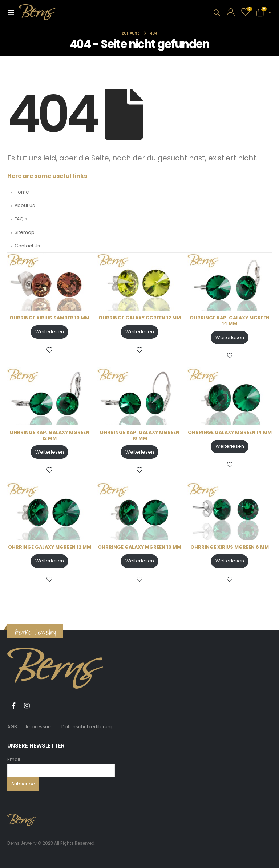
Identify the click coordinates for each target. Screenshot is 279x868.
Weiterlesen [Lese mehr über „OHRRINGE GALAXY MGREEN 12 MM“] (50, 561)
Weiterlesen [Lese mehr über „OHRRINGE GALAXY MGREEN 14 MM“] (230, 446)
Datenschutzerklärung (88, 727)
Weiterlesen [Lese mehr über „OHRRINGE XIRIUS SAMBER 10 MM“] (50, 332)
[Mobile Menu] (13, 12)
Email (14, 759)
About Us (25, 205)
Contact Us (27, 246)
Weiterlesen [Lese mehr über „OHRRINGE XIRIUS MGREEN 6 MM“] (230, 561)
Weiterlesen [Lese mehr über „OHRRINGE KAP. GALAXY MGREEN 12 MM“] (50, 452)
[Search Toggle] (217, 13)
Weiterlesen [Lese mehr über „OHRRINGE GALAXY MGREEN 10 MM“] (140, 561)
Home (22, 192)
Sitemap (25, 232)
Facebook (13, 706)
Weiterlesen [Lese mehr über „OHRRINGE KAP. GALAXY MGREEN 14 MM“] (230, 337)
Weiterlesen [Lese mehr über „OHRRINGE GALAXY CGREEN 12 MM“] (140, 332)
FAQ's (21, 219)
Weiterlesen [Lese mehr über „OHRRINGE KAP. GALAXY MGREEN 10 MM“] (140, 452)
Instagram (27, 706)
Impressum (39, 727)
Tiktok (40, 706)
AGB (12, 727)
